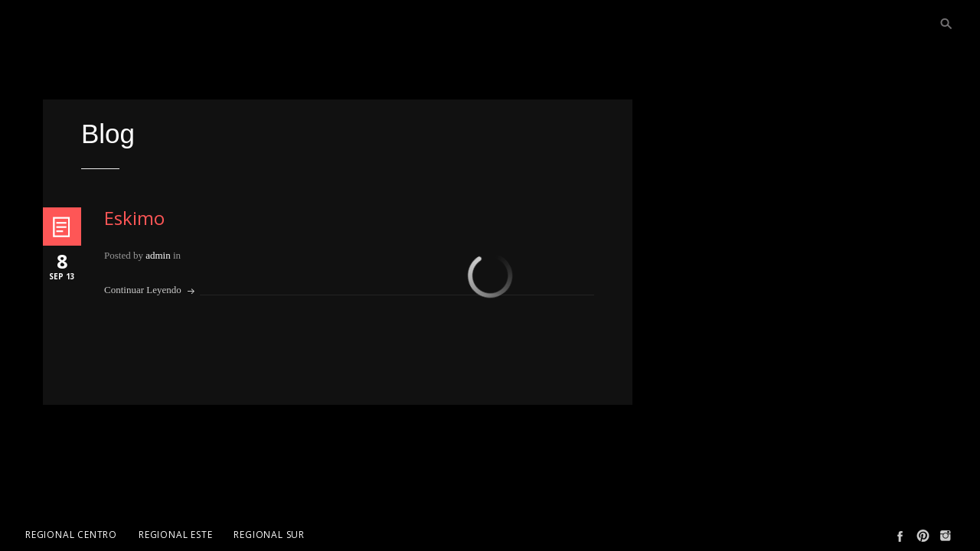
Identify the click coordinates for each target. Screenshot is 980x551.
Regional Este (175, 535)
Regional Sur (269, 535)
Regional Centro (71, 535)
